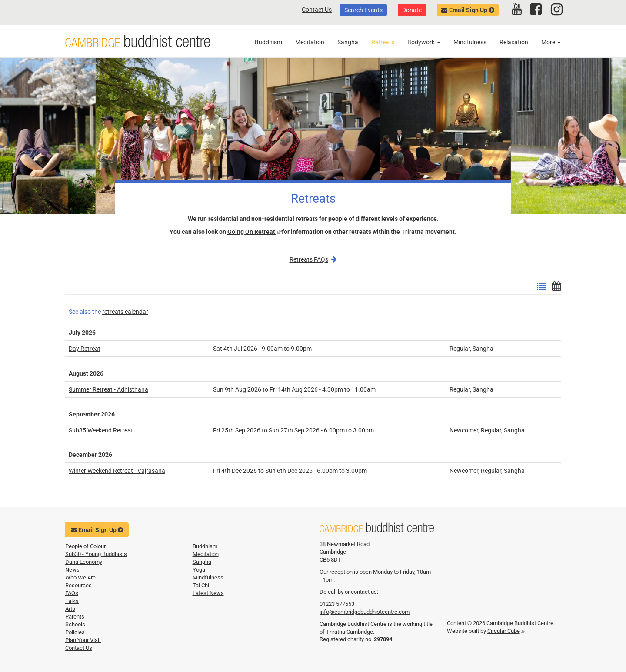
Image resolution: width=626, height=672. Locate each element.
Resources (78, 585)
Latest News (208, 593)
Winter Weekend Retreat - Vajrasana (117, 471)
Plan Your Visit (83, 640)
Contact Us (317, 10)
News (72, 570)
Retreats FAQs (309, 259)
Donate (412, 10)
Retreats (383, 42)
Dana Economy (84, 562)
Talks (72, 601)
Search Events (363, 10)
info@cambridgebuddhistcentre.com (365, 612)
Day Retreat (85, 349)
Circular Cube (506, 631)
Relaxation (514, 42)
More (551, 42)
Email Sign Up (468, 10)
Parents (75, 617)
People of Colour (85, 546)
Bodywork (424, 42)
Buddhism (268, 42)
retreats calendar (125, 312)
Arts (70, 609)
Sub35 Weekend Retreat (101, 430)
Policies (75, 632)
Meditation (310, 42)
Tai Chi (201, 585)
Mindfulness (470, 42)
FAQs (72, 593)
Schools (75, 624)
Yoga (199, 570)
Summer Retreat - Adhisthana (108, 389)
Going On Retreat (255, 232)
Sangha (348, 42)
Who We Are (80, 577)
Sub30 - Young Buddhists (96, 554)
